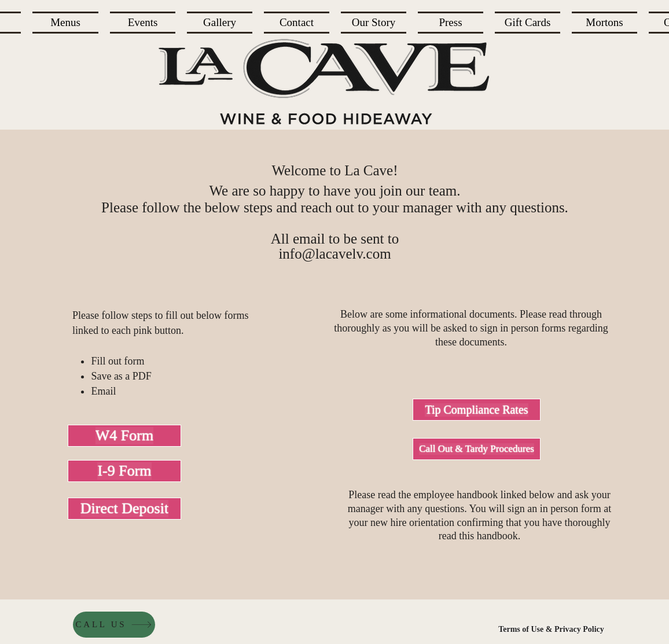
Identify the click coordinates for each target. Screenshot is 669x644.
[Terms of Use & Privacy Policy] (551, 630)
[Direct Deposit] (124, 509)
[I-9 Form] (124, 471)
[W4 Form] (124, 436)
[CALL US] (114, 625)
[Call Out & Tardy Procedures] (477, 449)
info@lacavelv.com (334, 254)
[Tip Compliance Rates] (477, 410)
